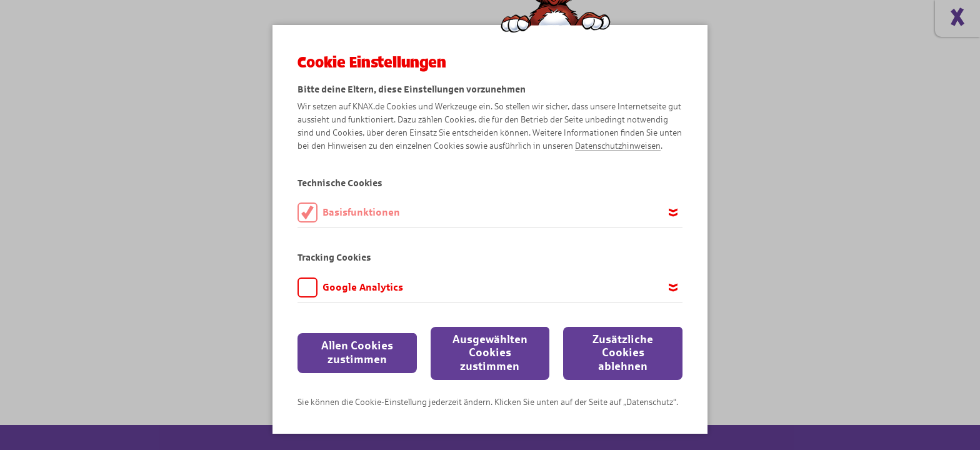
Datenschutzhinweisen (618, 146)
